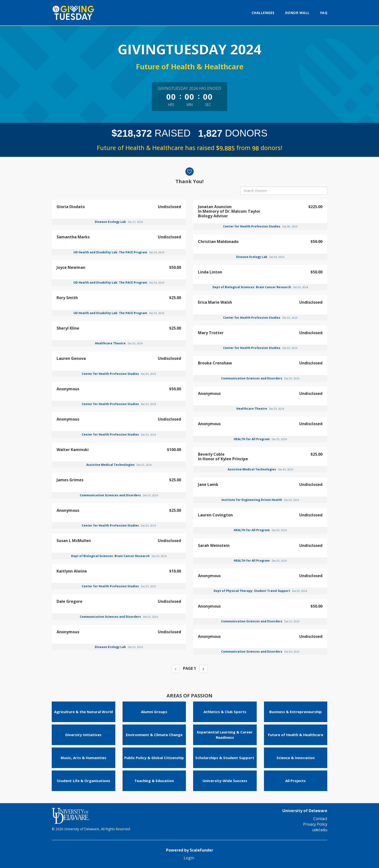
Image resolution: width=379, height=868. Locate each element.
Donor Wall (297, 13)
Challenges (263, 13)
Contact (320, 819)
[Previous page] (176, 669)
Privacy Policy (315, 824)
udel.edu (320, 830)
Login (189, 858)
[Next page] (203, 669)
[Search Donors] (284, 191)
